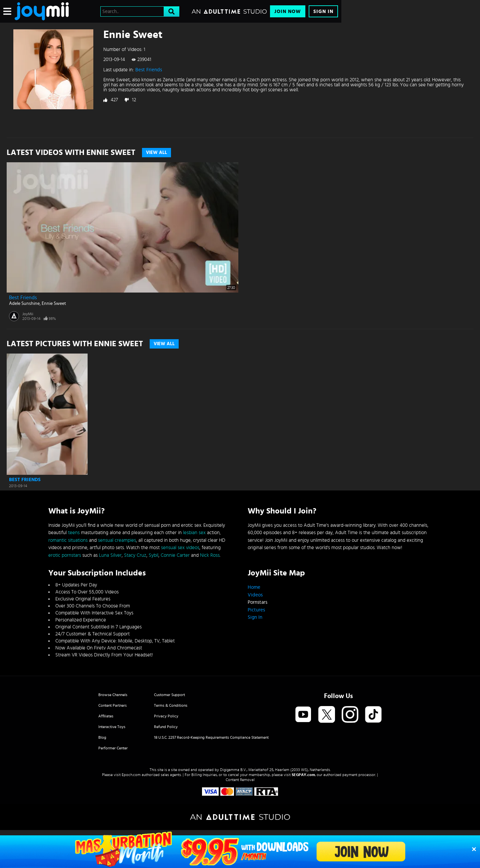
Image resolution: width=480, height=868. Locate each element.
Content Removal (240, 780)
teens (74, 533)
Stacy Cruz (135, 555)
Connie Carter (175, 555)
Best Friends (149, 70)
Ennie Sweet (54, 304)
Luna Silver (110, 555)
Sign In (323, 11)
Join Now (288, 11)
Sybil (153, 555)
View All (156, 153)
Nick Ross (210, 555)
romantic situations (68, 540)
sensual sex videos (180, 548)
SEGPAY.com (303, 775)
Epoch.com (131, 775)
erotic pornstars (65, 555)
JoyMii (28, 314)
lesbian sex (194, 533)
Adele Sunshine (24, 304)
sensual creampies (117, 540)
